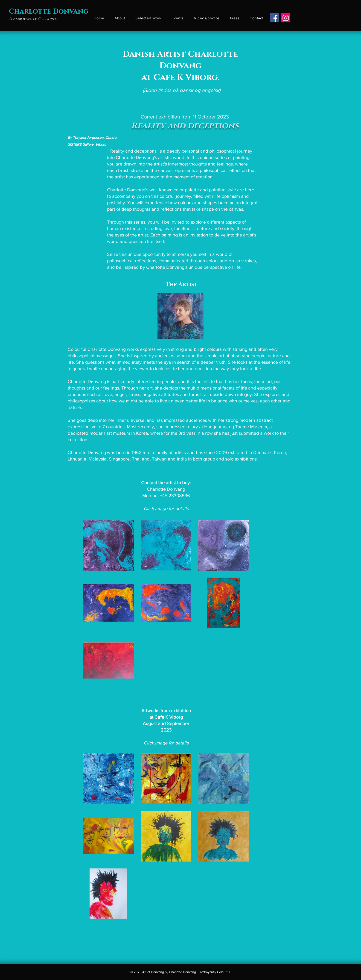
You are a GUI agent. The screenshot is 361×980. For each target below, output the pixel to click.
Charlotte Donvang (49, 12)
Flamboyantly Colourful (34, 19)
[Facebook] (274, 18)
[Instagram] (286, 18)
